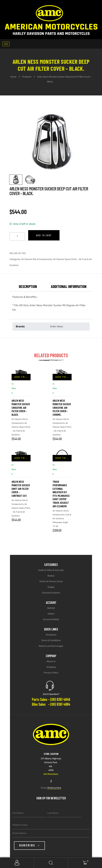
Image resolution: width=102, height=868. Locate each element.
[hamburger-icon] (6, 44)
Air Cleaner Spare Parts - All (67, 259)
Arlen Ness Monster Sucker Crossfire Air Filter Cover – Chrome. (62, 407)
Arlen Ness (56, 326)
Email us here (54, 788)
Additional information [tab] (69, 286)
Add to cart (44, 235)
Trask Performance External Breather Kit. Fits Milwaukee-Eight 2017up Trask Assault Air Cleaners (62, 494)
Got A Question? (51, 694)
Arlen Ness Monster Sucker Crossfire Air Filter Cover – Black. (21, 407)
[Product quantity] (17, 236)
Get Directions (51, 774)
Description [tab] (28, 286)
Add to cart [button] (22, 377)
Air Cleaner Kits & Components (37, 259)
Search (51, 863)
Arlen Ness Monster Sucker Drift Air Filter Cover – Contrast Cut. (21, 489)
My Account (17, 863)
